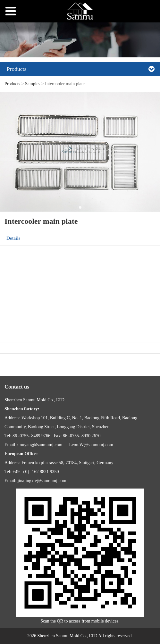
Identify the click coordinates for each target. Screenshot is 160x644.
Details (13, 238)
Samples (33, 84)
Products (12, 84)
